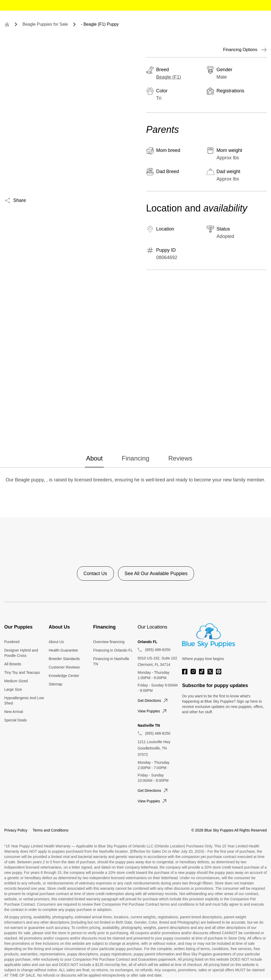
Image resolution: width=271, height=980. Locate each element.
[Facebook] (185, 672)
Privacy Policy (16, 830)
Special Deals (16, 720)
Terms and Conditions (50, 830)
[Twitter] (210, 672)
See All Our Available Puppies (156, 573)
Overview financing (109, 642)
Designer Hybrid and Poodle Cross (21, 653)
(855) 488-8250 (158, 650)
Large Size (13, 689)
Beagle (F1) (169, 77)
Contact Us (95, 573)
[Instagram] (193, 672)
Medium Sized (16, 681)
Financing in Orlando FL (113, 650)
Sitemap (55, 684)
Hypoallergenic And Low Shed (24, 701)
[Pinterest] (219, 672)
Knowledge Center (64, 676)
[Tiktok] (202, 672)
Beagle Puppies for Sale (45, 24)
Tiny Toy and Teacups (22, 672)
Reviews (180, 458)
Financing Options (245, 50)
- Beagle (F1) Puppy (100, 24)
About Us (56, 642)
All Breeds (13, 664)
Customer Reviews (64, 667)
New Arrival (14, 712)
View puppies (153, 711)
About (94, 458)
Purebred (12, 642)
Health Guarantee (63, 650)
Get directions (153, 701)
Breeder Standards (64, 659)
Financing (135, 458)
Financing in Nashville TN (111, 661)
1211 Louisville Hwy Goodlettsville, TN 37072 (154, 748)
